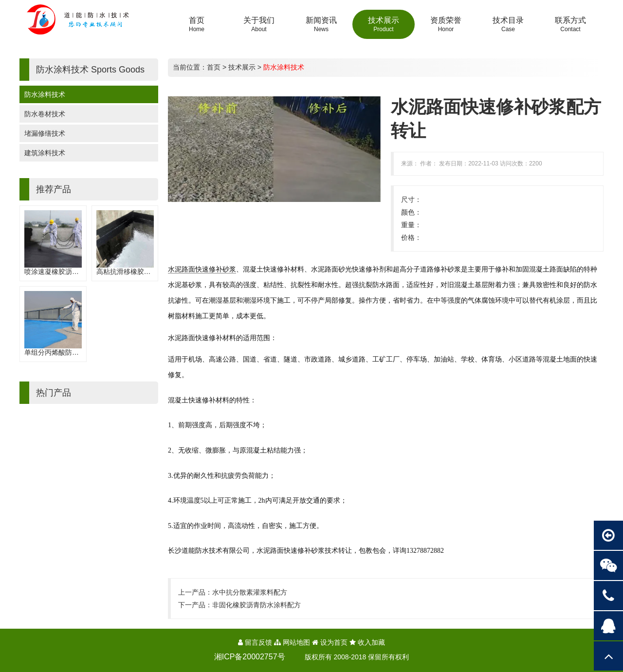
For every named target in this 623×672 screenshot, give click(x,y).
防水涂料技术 (45, 94)
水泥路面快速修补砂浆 (202, 269)
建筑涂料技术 (45, 153)
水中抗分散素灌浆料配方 (250, 592)
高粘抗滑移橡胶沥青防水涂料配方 (147, 272)
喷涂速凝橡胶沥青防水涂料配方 (72, 272)
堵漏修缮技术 (45, 133)
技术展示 (242, 67)
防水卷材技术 (45, 114)
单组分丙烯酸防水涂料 (58, 352)
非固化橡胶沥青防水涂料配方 (257, 605)
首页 (214, 67)
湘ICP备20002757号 (250, 657)
